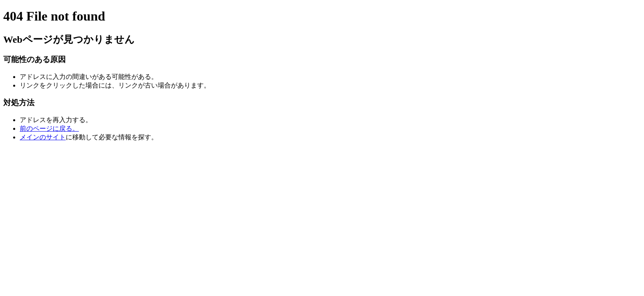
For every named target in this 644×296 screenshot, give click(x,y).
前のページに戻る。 (49, 128)
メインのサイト (43, 137)
